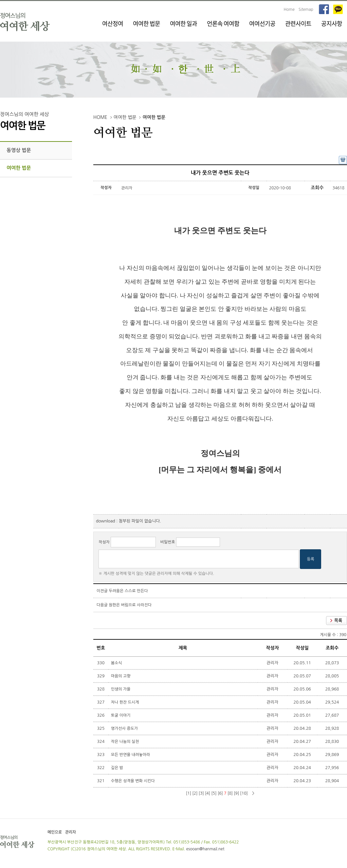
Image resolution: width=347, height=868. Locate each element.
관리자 (71, 832)
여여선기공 (262, 23)
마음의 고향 (121, 676)
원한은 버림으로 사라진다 (130, 605)
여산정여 (113, 23)
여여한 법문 (146, 23)
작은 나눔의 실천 (126, 742)
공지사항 (332, 23)
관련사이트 (298, 23)
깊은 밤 (118, 768)
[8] (230, 793)
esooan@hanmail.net (205, 849)
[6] (220, 793)
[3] (201, 793)
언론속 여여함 (223, 23)
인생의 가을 (121, 689)
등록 (310, 559)
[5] (214, 793)
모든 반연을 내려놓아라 (131, 755)
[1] (189, 793)
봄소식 (117, 663)
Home (289, 9)
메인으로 (55, 832)
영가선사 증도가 (125, 728)
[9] (236, 793)
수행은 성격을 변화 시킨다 (134, 781)
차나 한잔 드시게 (126, 702)
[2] (195, 793)
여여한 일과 (183, 23)
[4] (208, 793)
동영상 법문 (19, 150)
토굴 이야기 (121, 715)
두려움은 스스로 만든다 (128, 591)
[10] (244, 793)
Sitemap (306, 9)
